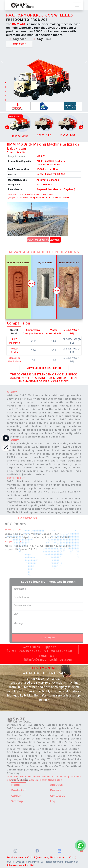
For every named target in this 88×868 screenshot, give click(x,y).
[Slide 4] (6, 96)
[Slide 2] (6, 87)
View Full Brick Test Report (44, 368)
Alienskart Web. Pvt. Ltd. (21, 865)
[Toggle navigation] (77, 5)
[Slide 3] (6, 91)
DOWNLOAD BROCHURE (38, 240)
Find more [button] (19, 44)
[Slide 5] (6, 100)
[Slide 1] (6, 83)
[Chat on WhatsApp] (80, 845)
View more (55, 240)
